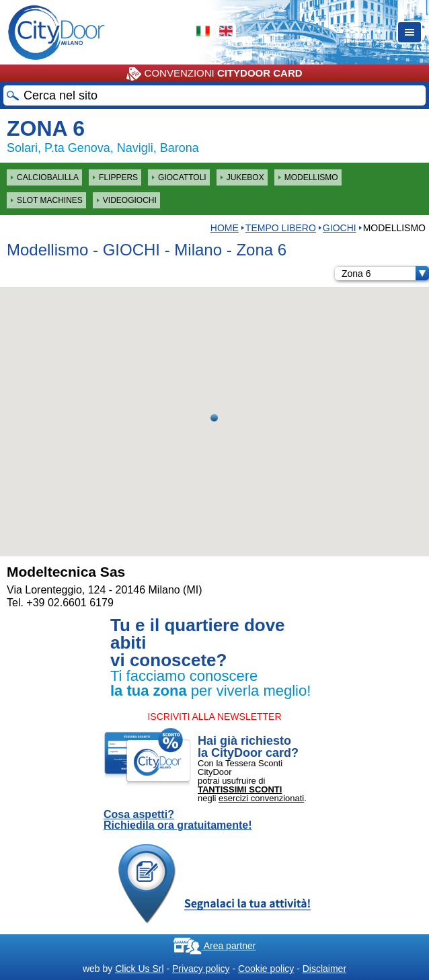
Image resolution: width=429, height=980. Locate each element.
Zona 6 (385, 274)
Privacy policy (201, 969)
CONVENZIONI (214, 74)
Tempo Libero (281, 228)
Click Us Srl (139, 969)
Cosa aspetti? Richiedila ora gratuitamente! (178, 820)
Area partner (215, 946)
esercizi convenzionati (261, 798)
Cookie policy (266, 969)
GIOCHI (340, 228)
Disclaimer (324, 969)
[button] (214, 418)
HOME (225, 228)
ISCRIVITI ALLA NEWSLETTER (214, 717)
